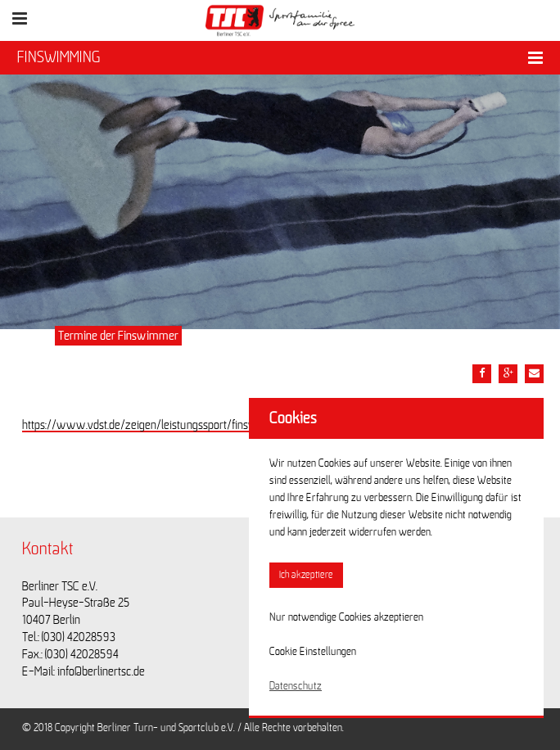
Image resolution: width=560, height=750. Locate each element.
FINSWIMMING (59, 57)
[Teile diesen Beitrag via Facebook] (482, 374)
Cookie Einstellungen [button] (313, 652)
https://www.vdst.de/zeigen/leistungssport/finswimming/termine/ (181, 425)
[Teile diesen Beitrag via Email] (534, 374)
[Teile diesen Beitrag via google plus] (508, 374)
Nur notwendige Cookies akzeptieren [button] (346, 617)
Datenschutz (296, 686)
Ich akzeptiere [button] (306, 575)
